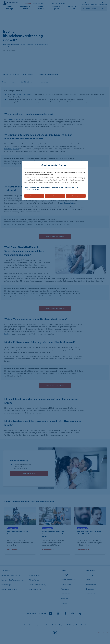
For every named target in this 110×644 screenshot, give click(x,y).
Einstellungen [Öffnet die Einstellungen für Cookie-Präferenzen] (76, 196)
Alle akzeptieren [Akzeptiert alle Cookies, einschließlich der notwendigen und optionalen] (34, 196)
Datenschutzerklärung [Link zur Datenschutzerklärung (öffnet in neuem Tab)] (31, 189)
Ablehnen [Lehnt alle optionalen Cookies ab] (55, 196)
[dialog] (55, 181)
